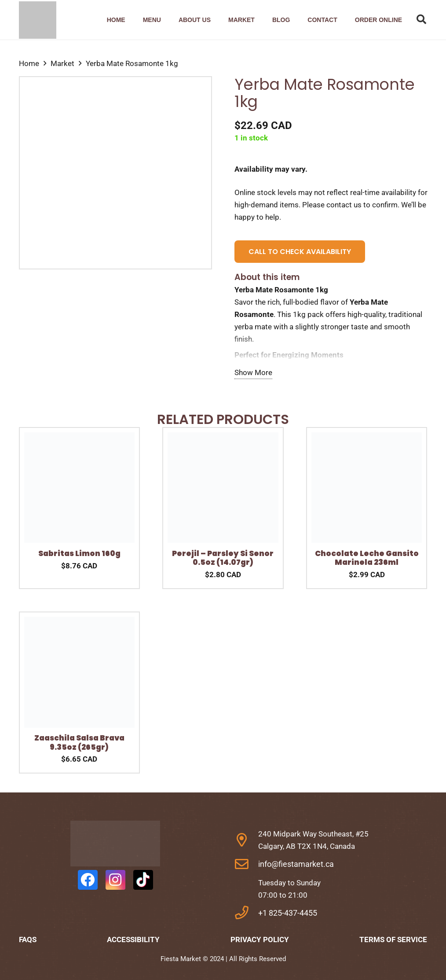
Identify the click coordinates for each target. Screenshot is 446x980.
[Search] (421, 20)
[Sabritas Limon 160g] (80, 438)
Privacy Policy (260, 939)
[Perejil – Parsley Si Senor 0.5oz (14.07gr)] (223, 438)
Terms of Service (393, 939)
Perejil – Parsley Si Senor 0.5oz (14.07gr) (223, 558)
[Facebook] (88, 880)
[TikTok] (143, 880)
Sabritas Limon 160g (79, 553)
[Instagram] (115, 880)
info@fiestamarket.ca (296, 864)
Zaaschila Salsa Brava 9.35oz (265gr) (79, 742)
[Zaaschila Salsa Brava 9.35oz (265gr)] (80, 623)
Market (62, 63)
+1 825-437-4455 (288, 913)
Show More (253, 372)
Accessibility (133, 939)
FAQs (28, 939)
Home (29, 63)
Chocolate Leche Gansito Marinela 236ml (367, 558)
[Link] (38, 20)
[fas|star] (115, 845)
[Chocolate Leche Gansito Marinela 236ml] (367, 438)
